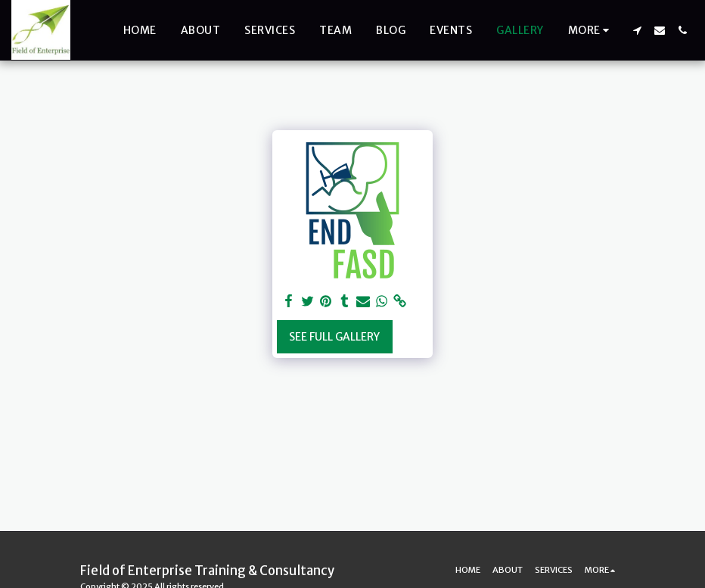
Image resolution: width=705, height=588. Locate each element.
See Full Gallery (334, 337)
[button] (637, 30)
